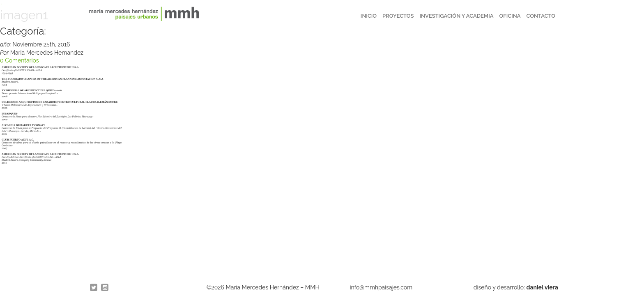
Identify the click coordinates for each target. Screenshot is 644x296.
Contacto (541, 16)
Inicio (369, 16)
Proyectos (398, 16)
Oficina (510, 16)
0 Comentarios (20, 60)
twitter (94, 288)
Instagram (105, 288)
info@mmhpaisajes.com (381, 287)
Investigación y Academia (457, 16)
